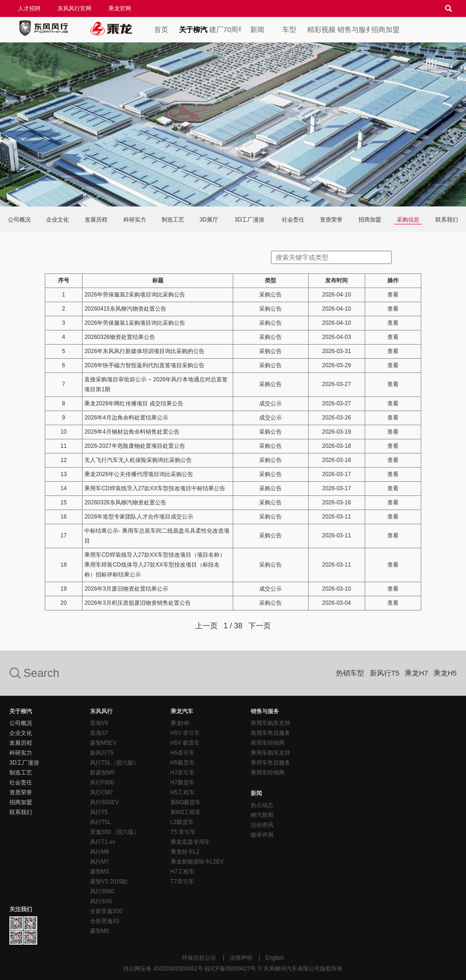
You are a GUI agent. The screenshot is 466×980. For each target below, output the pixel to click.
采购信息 (408, 220)
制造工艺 (173, 220)
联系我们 (447, 220)
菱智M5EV (103, 743)
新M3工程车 (186, 812)
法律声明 (241, 958)
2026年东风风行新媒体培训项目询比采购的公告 (144, 351)
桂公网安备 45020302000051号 (163, 969)
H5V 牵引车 (185, 733)
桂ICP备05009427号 (230, 969)
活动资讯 (262, 825)
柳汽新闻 (262, 815)
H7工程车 (183, 872)
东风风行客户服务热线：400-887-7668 (366, 764)
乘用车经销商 (268, 773)
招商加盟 (385, 29)
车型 (289, 29)
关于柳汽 (193, 29)
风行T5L (101, 822)
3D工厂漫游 (249, 220)
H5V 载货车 (185, 743)
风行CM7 (102, 792)
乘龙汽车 (111, 28)
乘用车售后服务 (270, 763)
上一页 (206, 626)
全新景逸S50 (106, 911)
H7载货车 (183, 782)
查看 (393, 295)
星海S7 (99, 733)
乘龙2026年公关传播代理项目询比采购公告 (139, 474)
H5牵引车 (183, 753)
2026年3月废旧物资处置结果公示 (126, 589)
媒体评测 (262, 835)
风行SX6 (101, 901)
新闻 (257, 29)
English (274, 958)
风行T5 (99, 812)
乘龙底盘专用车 (190, 842)
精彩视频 (321, 29)
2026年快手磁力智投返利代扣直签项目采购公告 (144, 365)
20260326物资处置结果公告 (119, 337)
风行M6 (100, 852)
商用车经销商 (268, 743)
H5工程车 (183, 792)
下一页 (260, 626)
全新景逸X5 (105, 921)
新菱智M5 (102, 773)
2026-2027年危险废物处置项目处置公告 (135, 446)
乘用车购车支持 (270, 753)
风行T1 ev (103, 842)
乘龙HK (180, 723)
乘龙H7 (416, 673)
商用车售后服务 (270, 733)
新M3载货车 (186, 802)
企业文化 (57, 220)
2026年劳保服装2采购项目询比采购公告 (135, 295)
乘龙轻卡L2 (185, 852)
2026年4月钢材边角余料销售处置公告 (132, 432)
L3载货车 (182, 822)
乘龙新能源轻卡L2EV (197, 862)
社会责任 (293, 220)
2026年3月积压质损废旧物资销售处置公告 (137, 603)
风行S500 (102, 891)
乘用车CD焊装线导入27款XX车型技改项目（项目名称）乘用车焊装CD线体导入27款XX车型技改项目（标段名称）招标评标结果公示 (155, 565)
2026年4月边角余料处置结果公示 (126, 418)
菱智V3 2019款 (109, 881)
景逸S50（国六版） (115, 832)
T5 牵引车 (183, 832)
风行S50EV (104, 802)
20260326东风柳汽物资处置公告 (125, 502)
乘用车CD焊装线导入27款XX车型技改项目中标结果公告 (155, 488)
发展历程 (96, 220)
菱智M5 (100, 931)
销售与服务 (353, 29)
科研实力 (135, 220)
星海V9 (99, 723)
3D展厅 (209, 220)
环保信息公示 (199, 958)
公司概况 (19, 220)
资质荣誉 (331, 220)
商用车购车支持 (270, 723)
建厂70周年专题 (225, 29)
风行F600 (102, 782)
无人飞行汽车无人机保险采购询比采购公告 (138, 460)
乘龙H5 (445, 673)
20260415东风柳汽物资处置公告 (125, 309)
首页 (161, 29)
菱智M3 (100, 872)
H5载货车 (183, 763)
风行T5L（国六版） (115, 763)
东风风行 (43, 28)
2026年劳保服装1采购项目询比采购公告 (135, 323)
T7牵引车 (182, 881)
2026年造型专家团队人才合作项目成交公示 (139, 517)
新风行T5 (385, 673)
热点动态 (262, 805)
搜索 (448, 8)
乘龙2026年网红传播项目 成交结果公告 (134, 404)
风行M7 (100, 862)
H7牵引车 (183, 773)
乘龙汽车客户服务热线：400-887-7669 (426, 764)
